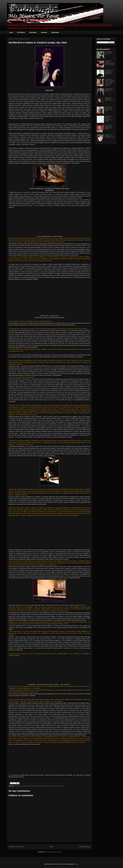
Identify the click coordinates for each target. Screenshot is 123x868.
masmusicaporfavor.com (44, 786)
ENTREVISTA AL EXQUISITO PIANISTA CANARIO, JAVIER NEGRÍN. (109, 119)
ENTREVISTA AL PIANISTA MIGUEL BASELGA (109, 90)
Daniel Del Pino (19, 786)
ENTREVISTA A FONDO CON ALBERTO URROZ (109, 99)
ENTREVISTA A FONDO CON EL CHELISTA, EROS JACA (109, 109)
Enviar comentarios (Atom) (54, 852)
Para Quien (33, 32)
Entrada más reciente (16, 847)
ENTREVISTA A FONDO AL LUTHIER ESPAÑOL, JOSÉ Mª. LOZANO (110, 63)
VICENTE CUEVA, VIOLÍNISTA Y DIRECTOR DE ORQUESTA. (109, 72)
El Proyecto (21, 32)
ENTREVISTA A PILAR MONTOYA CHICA (109, 53)
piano (62, 786)
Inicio (11, 32)
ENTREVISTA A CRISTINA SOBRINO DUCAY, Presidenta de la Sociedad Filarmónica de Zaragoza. (110, 83)
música (58, 786)
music (53, 786)
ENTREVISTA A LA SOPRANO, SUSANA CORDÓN (109, 136)
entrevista (27, 786)
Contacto (44, 32)
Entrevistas (55, 32)
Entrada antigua (85, 847)
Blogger (76, 864)
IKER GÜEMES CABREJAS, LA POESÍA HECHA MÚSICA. (109, 127)
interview (33, 786)
